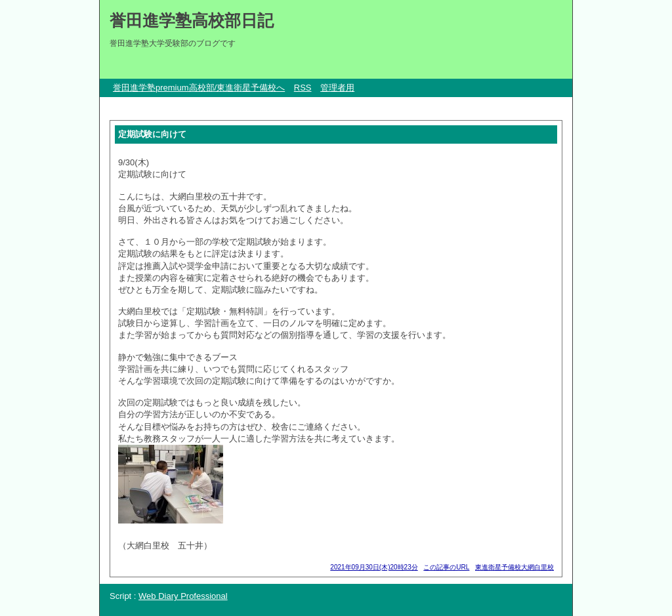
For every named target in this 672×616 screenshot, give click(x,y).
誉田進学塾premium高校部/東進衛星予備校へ (199, 88)
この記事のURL (446, 567)
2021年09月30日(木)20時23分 (374, 567)
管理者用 (337, 88)
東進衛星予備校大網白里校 (514, 567)
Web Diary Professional (183, 596)
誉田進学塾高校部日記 (192, 20)
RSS (303, 88)
